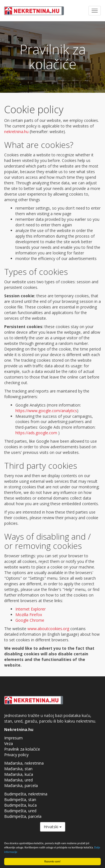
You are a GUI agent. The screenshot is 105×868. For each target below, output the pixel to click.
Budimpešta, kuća (20, 805)
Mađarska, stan (18, 769)
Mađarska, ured (18, 780)
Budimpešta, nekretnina (26, 794)
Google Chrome (30, 620)
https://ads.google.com (36, 433)
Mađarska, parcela (21, 785)
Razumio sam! (53, 861)
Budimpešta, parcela (23, 816)
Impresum (13, 738)
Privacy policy (16, 755)
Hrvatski (53, 827)
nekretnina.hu (16, 132)
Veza (9, 743)
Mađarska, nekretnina (24, 763)
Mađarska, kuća (19, 774)
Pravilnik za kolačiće (22, 749)
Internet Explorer (31, 609)
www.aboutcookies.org (48, 629)
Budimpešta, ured (20, 811)
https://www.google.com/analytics (46, 411)
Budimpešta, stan (20, 799)
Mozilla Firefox (29, 615)
